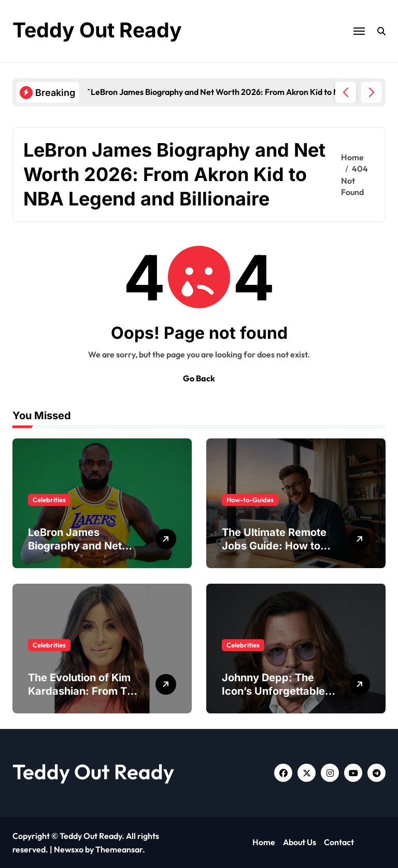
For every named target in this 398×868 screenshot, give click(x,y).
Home (264, 842)
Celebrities (49, 500)
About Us (300, 842)
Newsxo (69, 849)
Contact (339, 842)
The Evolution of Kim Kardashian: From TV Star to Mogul (81, 691)
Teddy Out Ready (99, 30)
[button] (372, 92)
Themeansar (119, 849)
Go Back (199, 378)
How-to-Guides (250, 500)
